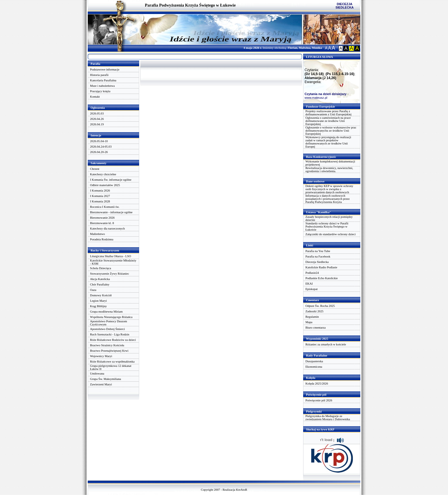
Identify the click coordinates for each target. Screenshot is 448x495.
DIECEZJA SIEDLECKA (345, 6)
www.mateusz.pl (316, 98)
